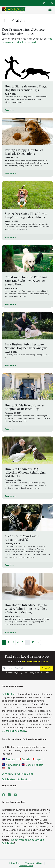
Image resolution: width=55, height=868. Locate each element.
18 (33, 642)
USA (8, 768)
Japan (39, 759)
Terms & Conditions (34, 863)
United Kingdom (34, 765)
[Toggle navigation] (50, 10)
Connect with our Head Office (17, 774)
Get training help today (14, 731)
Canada (26, 759)
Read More (10, 110)
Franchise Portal (26, 866)
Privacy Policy (15, 863)
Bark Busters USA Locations (17, 779)
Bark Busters (8, 694)
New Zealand (13, 765)
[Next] (38, 642)
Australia (10, 759)
